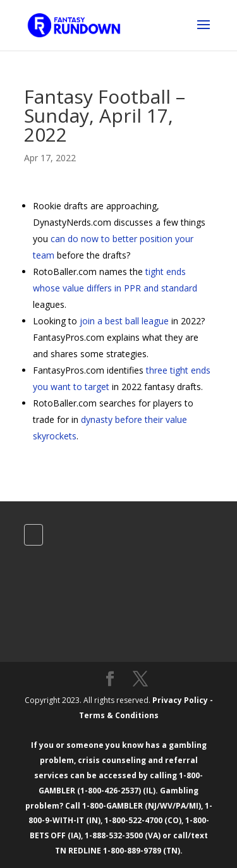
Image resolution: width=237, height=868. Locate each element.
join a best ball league (124, 321)
